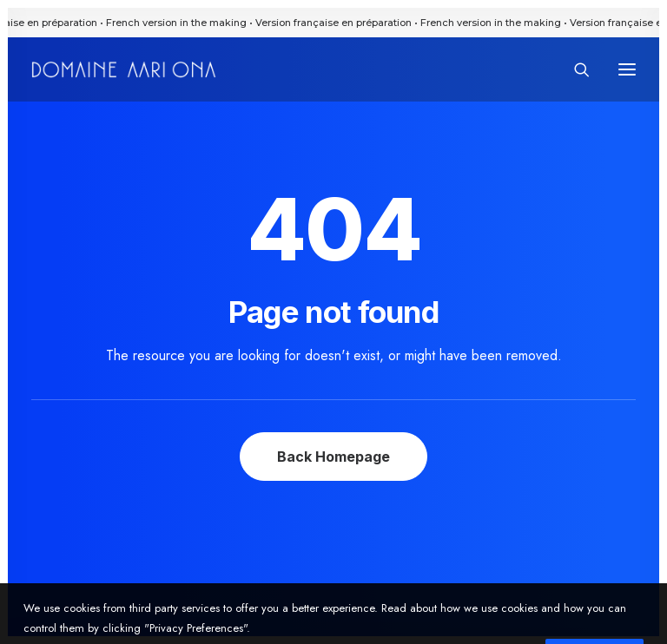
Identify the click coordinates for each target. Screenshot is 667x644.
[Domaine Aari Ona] (124, 69)
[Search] (574, 69)
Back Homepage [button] (333, 457)
